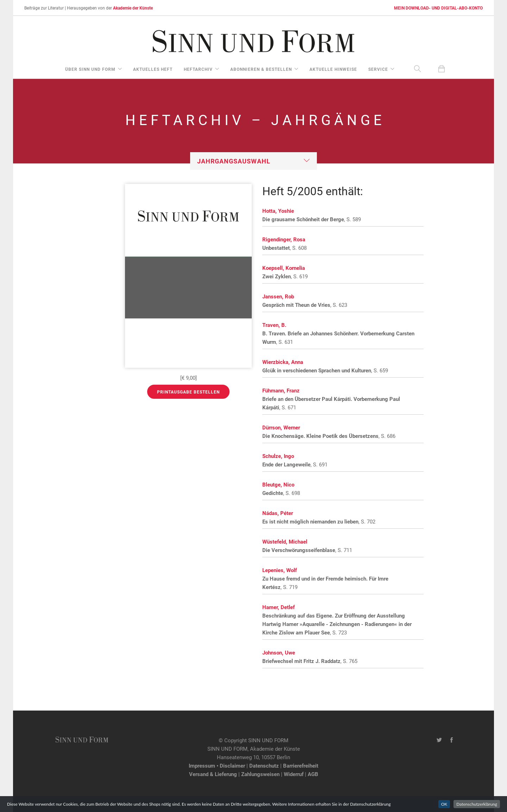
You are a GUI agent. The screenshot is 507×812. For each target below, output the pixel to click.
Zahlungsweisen (260, 774)
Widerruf (294, 774)
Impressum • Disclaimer (217, 765)
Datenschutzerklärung (477, 804)
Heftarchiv (198, 69)
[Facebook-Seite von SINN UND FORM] (452, 740)
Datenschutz (264, 765)
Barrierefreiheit (301, 765)
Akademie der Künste (133, 8)
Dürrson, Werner (281, 427)
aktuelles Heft (153, 69)
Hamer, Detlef (278, 607)
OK (444, 804)
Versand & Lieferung (213, 774)
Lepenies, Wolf (280, 570)
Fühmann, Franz (281, 390)
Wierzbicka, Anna (283, 362)
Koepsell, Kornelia (284, 268)
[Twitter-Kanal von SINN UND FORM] (439, 740)
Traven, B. (274, 325)
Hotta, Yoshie (278, 211)
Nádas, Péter (278, 513)
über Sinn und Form (90, 69)
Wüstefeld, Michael (285, 541)
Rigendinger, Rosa (284, 239)
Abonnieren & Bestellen (261, 69)
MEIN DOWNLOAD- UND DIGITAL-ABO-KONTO (438, 8)
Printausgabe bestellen (188, 392)
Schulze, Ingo (278, 456)
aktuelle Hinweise (333, 69)
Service (378, 69)
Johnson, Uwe (279, 652)
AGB (313, 774)
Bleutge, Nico (278, 484)
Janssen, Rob (278, 296)
